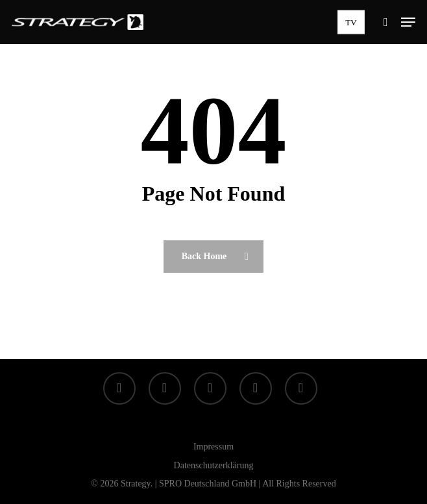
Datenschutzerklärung (214, 465)
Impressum (213, 447)
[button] (408, 22)
